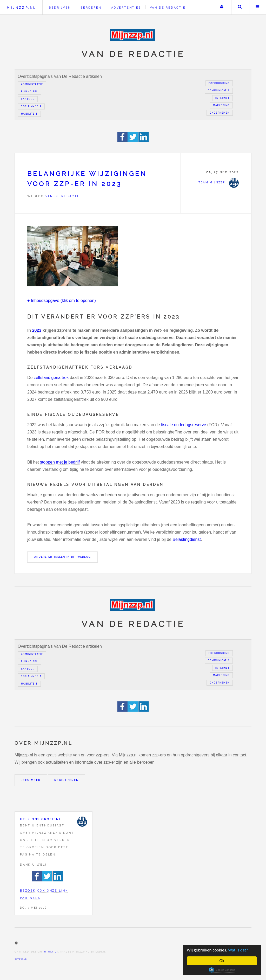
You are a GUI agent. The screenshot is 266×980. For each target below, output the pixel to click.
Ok (222, 961)
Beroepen (91, 8)
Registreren (66, 780)
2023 (37, 330)
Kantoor (28, 99)
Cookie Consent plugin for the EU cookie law (222, 970)
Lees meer (31, 780)
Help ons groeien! (40, 819)
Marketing (221, 105)
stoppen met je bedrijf (60, 462)
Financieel (30, 92)
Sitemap (21, 960)
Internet (222, 98)
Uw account (222, 7)
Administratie (32, 84)
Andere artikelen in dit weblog (62, 557)
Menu (258, 7)
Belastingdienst (187, 539)
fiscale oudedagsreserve (184, 425)
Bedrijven (60, 8)
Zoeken (240, 7)
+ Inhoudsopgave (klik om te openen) (62, 301)
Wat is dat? (238, 950)
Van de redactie (168, 8)
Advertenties (126, 8)
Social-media (31, 106)
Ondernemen (220, 113)
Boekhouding (219, 83)
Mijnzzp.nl (21, 8)
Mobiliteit (29, 114)
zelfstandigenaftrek (51, 378)
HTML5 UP (51, 952)
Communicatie (219, 91)
